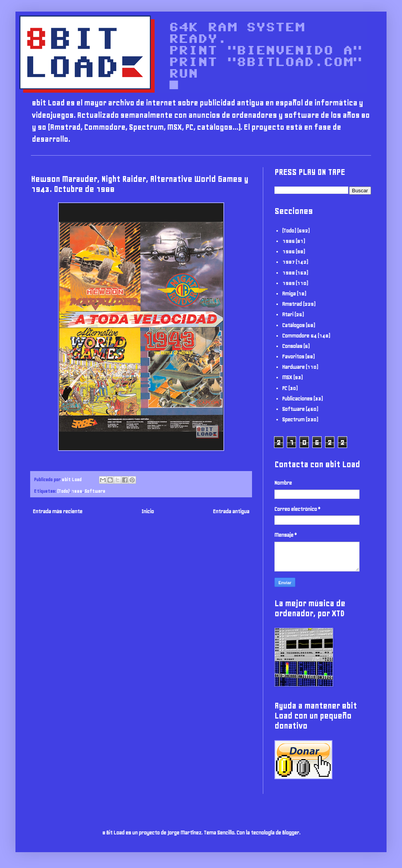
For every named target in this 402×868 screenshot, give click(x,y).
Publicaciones (297, 399)
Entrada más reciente (58, 511)
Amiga (289, 294)
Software (95, 491)
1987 (288, 262)
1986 (288, 252)
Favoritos (293, 357)
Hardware (293, 367)
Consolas (292, 346)
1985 (288, 241)
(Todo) (63, 491)
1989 (288, 283)
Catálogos (293, 325)
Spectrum (293, 420)
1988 (77, 491)
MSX (287, 377)
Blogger (291, 833)
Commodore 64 (299, 336)
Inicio (148, 511)
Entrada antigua (231, 511)
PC (285, 388)
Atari (288, 314)
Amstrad (292, 304)
